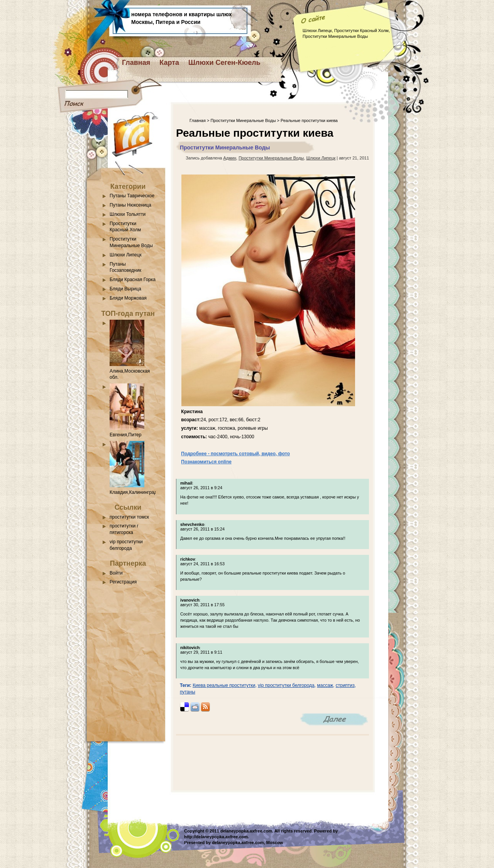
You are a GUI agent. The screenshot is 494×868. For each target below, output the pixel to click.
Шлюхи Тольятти (128, 214)
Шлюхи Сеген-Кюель (224, 63)
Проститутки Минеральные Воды (243, 120)
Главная (136, 63)
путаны (188, 692)
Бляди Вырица (125, 289)
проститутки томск (129, 517)
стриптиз (345, 685)
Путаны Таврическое (132, 196)
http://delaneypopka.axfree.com (216, 837)
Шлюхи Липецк (126, 255)
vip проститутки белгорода (286, 685)
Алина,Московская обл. (130, 371)
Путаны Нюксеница (130, 205)
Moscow (275, 843)
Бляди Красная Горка (133, 280)
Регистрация (123, 582)
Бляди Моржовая (128, 298)
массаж (325, 685)
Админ (230, 158)
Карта (169, 63)
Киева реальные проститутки (224, 685)
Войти (116, 573)
